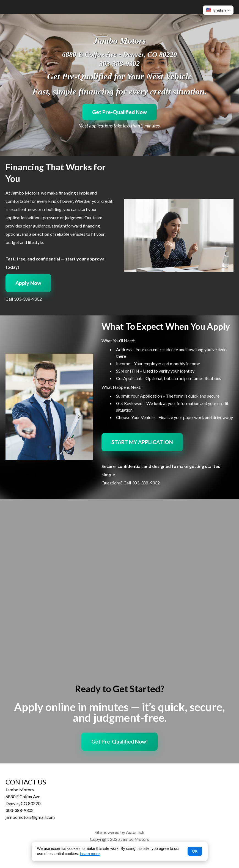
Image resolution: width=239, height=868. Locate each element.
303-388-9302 (119, 64)
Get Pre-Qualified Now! (119, 741)
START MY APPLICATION (142, 442)
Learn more (90, 854)
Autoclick (135, 832)
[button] (218, 10)
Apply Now (28, 283)
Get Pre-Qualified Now (119, 112)
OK (195, 851)
